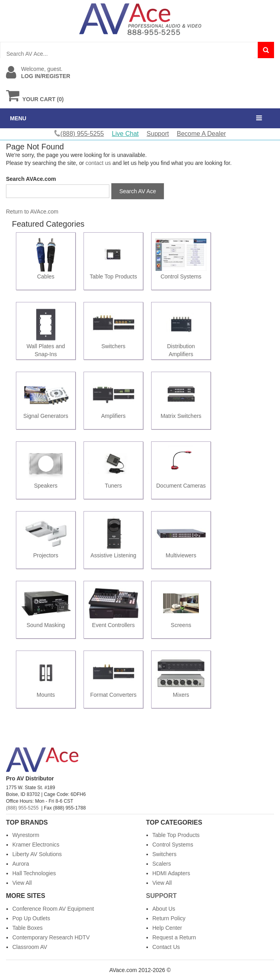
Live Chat (125, 134)
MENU (18, 118)
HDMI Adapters (171, 873)
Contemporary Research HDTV (51, 937)
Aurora (21, 864)
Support (158, 134)
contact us (98, 163)
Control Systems (173, 845)
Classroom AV (30, 947)
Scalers (162, 864)
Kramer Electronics (36, 845)
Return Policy (169, 918)
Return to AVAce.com (32, 212)
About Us (164, 909)
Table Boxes (27, 928)
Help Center (167, 928)
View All (22, 883)
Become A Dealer (202, 134)
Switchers (164, 854)
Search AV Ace (138, 191)
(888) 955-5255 (22, 808)
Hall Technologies (34, 873)
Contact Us (166, 947)
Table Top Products (176, 835)
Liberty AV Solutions (37, 854)
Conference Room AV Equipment (53, 909)
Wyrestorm (26, 835)
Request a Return (174, 937)
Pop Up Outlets (31, 918)
